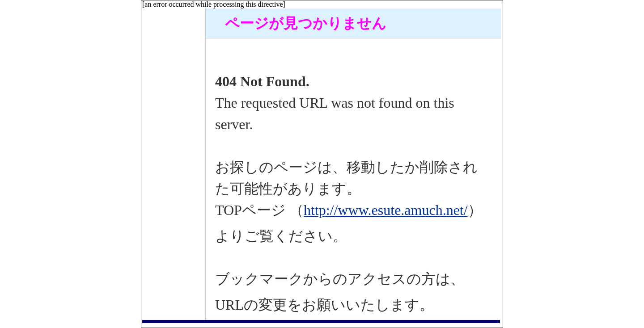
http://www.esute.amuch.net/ (386, 210)
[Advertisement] (174, 143)
